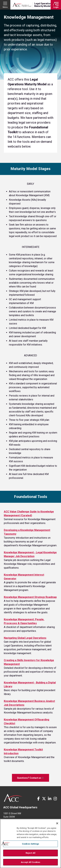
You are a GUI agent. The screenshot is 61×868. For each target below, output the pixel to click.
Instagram (55, 799)
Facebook (38, 799)
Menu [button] (5, 7)
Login (56, 7)
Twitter (44, 799)
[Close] (57, 826)
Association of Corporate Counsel (22, 5)
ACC (13, 798)
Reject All (30, 856)
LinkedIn (50, 799)
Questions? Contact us (30, 778)
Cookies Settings (30, 846)
